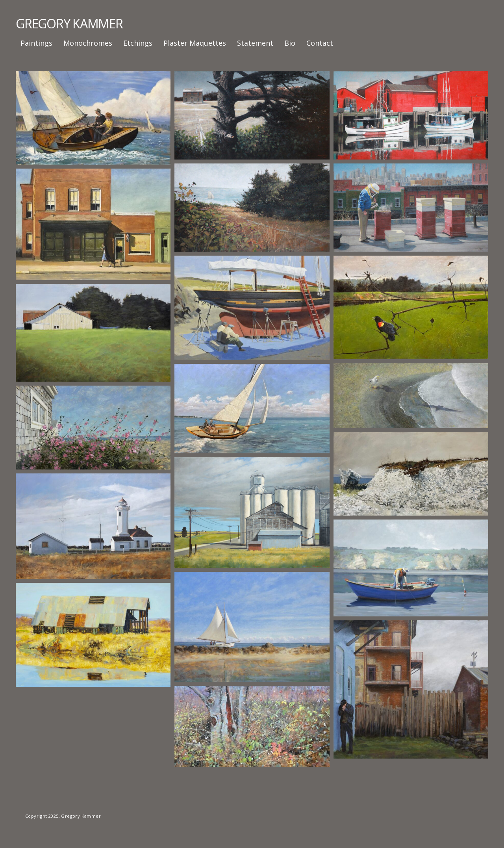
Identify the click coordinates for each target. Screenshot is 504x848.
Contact (320, 43)
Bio (290, 43)
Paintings (36, 43)
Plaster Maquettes (195, 43)
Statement (255, 43)
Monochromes (88, 43)
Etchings (138, 43)
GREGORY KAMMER (69, 23)
